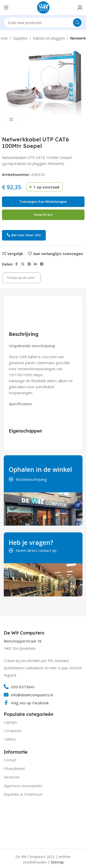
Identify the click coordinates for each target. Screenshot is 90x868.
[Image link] (22, 822)
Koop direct (43, 214)
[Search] (43, 23)
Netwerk (78, 38)
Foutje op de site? (21, 278)
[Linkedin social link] (35, 264)
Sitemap (57, 862)
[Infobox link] (25, 633)
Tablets (10, 739)
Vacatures (12, 777)
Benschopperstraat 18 (22, 641)
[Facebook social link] (16, 264)
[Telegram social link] (42, 264)
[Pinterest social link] (29, 264)
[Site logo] (43, 7)
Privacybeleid (14, 769)
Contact (10, 760)
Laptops (10, 722)
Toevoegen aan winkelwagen (43, 201)
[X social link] (23, 264)
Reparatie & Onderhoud (23, 794)
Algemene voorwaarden (23, 786)
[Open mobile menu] (6, 8)
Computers (13, 731)
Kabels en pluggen (49, 38)
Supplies (20, 38)
